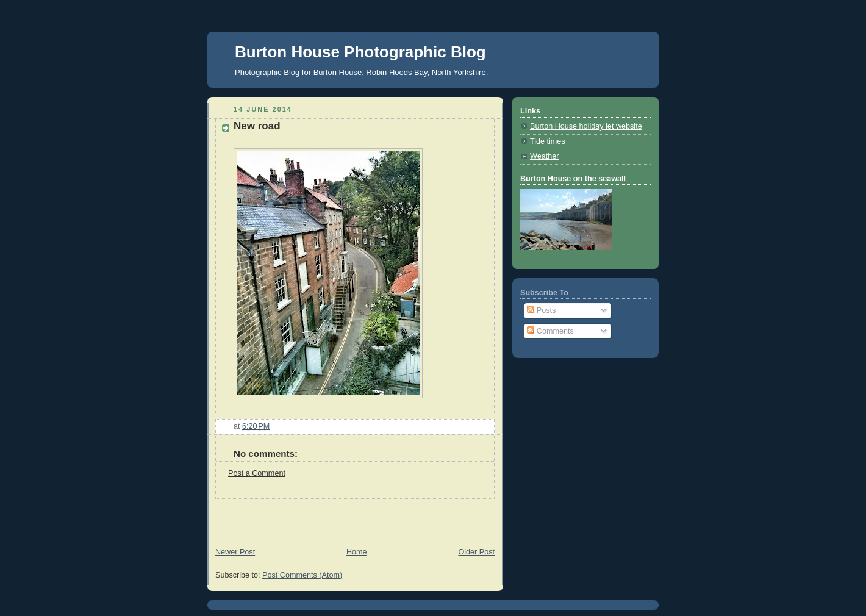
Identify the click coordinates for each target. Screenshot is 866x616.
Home (357, 552)
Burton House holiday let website (586, 126)
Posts (541, 310)
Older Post (476, 552)
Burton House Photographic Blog (360, 52)
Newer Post (235, 552)
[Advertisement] (350, 517)
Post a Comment (257, 473)
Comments (550, 331)
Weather (544, 156)
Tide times (548, 141)
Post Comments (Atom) (302, 575)
